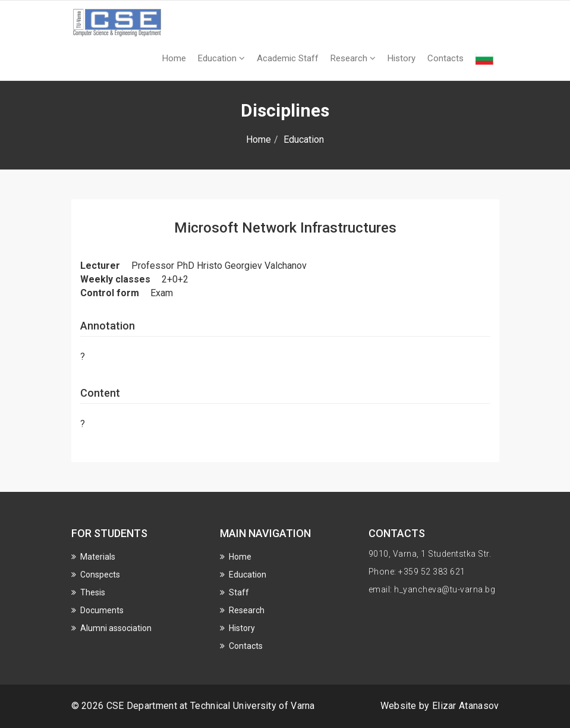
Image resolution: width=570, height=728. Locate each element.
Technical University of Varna (253, 706)
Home (174, 58)
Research (353, 58)
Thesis (93, 592)
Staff (239, 592)
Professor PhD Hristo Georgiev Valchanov (219, 266)
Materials (98, 557)
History (401, 58)
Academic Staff (288, 58)
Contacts (445, 58)
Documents (102, 610)
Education (221, 58)
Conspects (100, 575)
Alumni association (116, 628)
